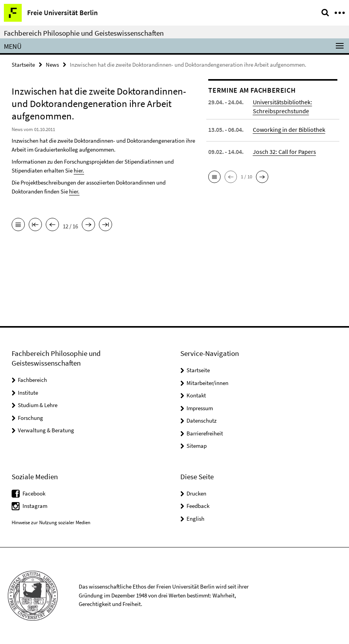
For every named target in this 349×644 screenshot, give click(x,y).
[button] (214, 177)
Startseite (23, 65)
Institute (28, 393)
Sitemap (197, 446)
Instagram (35, 506)
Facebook (34, 493)
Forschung (30, 418)
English (195, 519)
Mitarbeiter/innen (207, 383)
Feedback (198, 506)
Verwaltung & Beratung (46, 430)
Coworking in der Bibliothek (289, 129)
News (52, 65)
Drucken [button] (196, 493)
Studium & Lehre (38, 405)
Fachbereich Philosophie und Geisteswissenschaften (84, 33)
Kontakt (196, 395)
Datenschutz (201, 420)
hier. (79, 170)
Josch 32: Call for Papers (284, 152)
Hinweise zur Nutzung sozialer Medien (51, 522)
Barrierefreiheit (205, 433)
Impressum (200, 408)
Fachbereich (32, 380)
